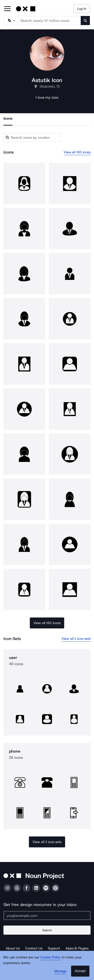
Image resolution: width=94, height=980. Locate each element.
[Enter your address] (47, 916)
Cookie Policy (51, 957)
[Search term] (49, 21)
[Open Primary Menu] (7, 9)
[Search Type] (11, 21)
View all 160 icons (77, 152)
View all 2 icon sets (76, 639)
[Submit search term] (85, 21)
